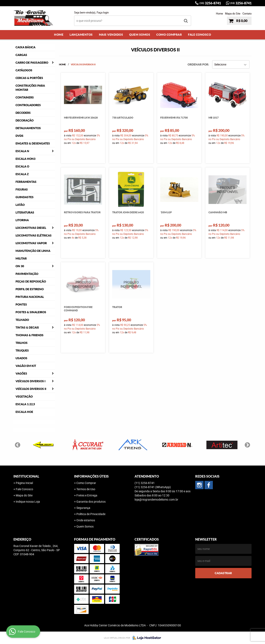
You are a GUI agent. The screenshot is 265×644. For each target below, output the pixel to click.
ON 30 (20, 266)
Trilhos (22, 343)
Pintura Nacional (30, 297)
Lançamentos (81, 35)
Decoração (25, 120)
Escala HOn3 (25, 159)
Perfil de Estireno (30, 289)
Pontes (21, 304)
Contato (247, 13)
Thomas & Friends (30, 335)
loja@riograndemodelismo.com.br (156, 499)
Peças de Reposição (31, 281)
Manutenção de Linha (33, 251)
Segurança (83, 508)
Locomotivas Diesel (31, 228)
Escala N (22, 151)
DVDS (19, 136)
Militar (21, 258)
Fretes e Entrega (87, 495)
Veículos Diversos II (31, 389)
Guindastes (25, 197)
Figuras (22, 189)
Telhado (22, 320)
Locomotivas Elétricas (34, 235)
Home (219, 13)
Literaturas (25, 212)
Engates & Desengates (33, 143)
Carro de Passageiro (32, 63)
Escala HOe (24, 412)
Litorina (22, 220)
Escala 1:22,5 (25, 404)
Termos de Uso (86, 489)
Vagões (21, 374)
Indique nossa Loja (28, 501)
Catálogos (24, 70)
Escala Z (22, 174)
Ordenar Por (198, 64)
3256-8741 (210, 3)
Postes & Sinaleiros (31, 312)
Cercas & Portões (29, 78)
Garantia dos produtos (91, 501)
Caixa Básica (25, 47)
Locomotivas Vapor (31, 243)
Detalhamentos (28, 128)
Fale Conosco (199, 35)
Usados (21, 358)
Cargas (21, 55)
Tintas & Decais (27, 327)
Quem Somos (140, 35)
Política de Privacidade (91, 514)
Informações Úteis (91, 476)
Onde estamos (86, 520)
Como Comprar (169, 35)
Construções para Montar (30, 88)
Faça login (103, 12)
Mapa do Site (233, 13)
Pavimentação (27, 274)
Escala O (22, 166)
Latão (20, 205)
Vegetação (24, 397)
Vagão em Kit (26, 366)
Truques (22, 351)
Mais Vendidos (111, 35)
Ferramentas (26, 182)
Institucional (26, 476)
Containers (25, 97)
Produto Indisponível (228, 190)
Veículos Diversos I (30, 381)
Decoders (23, 113)
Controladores (28, 105)
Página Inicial (24, 483)
